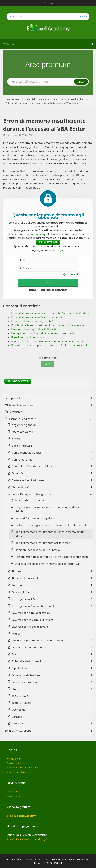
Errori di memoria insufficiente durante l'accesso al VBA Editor (50, 534)
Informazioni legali (17, 772)
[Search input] (44, 17)
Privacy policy (14, 759)
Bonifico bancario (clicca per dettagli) (27, 839)
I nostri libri (13, 792)
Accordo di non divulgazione (22, 767)
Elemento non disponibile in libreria (37, 550)
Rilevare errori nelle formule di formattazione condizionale (52, 557)
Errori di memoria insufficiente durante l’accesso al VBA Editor (43, 103)
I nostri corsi (13, 796)
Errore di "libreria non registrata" (35, 518)
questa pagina (56, 250)
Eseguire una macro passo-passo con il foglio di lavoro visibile (49, 509)
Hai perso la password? (54, 290)
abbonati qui (39, 234)
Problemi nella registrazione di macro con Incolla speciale (51, 525)
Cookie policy (14, 763)
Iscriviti (33, 290)
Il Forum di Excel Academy (21, 816)
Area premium (13, 99)
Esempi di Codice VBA (37, 99)
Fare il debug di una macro (32, 500)
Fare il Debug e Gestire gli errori (71, 99)
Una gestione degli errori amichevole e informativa (47, 564)
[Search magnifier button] (86, 17)
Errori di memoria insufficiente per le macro (42, 543)
